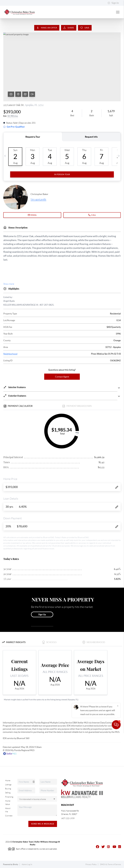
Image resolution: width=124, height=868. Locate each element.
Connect (9, 816)
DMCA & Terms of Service (111, 864)
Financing (9, 797)
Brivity (16, 864)
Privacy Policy (91, 864)
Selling (8, 793)
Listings (8, 785)
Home (8, 781)
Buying (8, 789)
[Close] (118, 841)
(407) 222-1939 (68, 818)
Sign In (113, 3)
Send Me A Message (43, 824)
